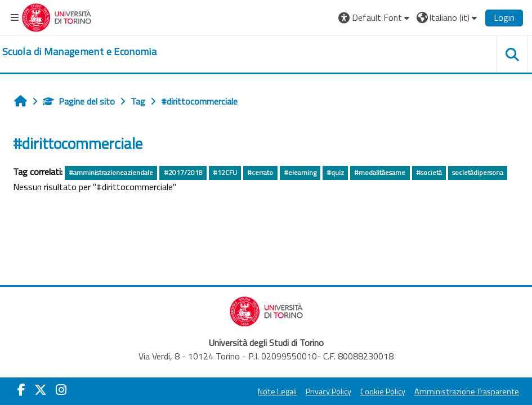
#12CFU (225, 172)
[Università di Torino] (57, 16)
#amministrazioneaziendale (111, 172)
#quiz (335, 172)
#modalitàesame (380, 172)
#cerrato (260, 172)
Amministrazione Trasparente (467, 391)
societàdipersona (478, 172)
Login (504, 17)
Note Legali (277, 391)
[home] (79, 52)
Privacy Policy (328, 391)
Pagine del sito (79, 101)
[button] (375, 17)
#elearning (300, 172)
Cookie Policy (383, 391)
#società (429, 172)
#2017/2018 (183, 172)
